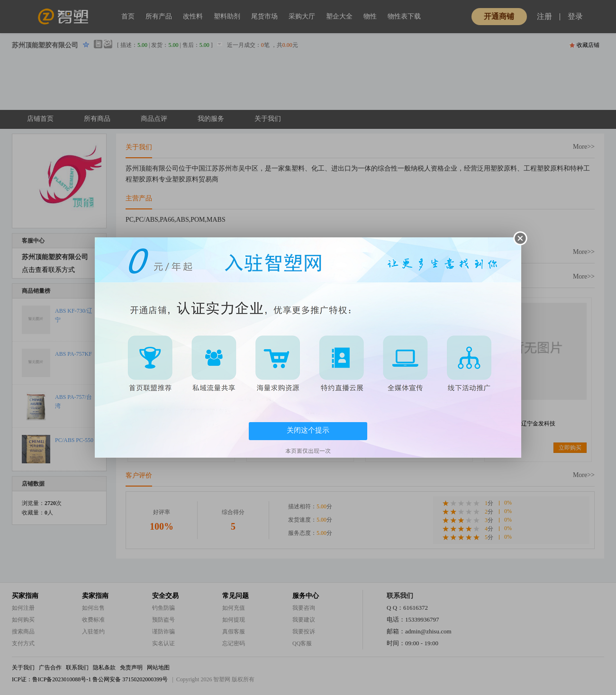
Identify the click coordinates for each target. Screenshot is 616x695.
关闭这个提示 (308, 430)
